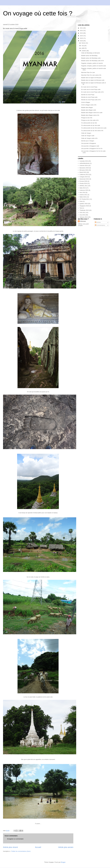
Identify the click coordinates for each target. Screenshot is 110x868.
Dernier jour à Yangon (88, 141)
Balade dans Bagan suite (89, 110)
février (84, 43)
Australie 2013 (84, 161)
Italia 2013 (83, 188)
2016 (82, 41)
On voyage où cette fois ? (38, 13)
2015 (82, 38)
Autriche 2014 (84, 166)
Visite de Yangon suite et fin (89, 138)
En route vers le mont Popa (89, 87)
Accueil (38, 847)
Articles (98, 222)
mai (83, 46)
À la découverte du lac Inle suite (91, 125)
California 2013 (84, 175)
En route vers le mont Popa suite (91, 89)
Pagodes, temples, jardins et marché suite (93, 66)
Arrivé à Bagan (86, 102)
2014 (82, 36)
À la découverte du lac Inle (89, 123)
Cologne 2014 (84, 177)
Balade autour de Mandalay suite (91, 58)
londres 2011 (83, 195)
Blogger (63, 862)
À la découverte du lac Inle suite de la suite (94, 128)
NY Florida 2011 (84, 199)
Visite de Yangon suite (88, 136)
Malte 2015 (83, 197)
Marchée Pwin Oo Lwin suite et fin (91, 75)
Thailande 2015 (84, 210)
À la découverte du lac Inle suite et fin (92, 131)
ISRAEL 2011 (84, 186)
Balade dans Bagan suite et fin (90, 115)
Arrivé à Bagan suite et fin (89, 105)
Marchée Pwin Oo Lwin (88, 72)
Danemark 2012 (84, 179)
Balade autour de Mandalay (89, 56)
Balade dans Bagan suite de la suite (92, 113)
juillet (83, 48)
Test (81, 208)
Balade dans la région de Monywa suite (93, 80)
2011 (82, 28)
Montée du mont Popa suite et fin (91, 100)
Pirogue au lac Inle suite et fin (90, 120)
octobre (84, 51)
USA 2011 (83, 212)
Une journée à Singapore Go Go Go (92, 148)
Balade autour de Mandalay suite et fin (92, 61)
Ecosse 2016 (83, 181)
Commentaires (100, 225)
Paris (81, 201)
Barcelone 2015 (84, 168)
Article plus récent (10, 847)
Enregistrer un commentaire (15, 839)
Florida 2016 (83, 183)
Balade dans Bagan (87, 107)
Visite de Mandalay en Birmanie (90, 53)
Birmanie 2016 (84, 170)
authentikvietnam (85, 163)
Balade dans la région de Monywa (91, 78)
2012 (82, 31)
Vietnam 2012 (84, 217)
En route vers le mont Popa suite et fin (92, 92)
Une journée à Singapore (89, 143)
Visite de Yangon (86, 133)
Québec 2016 (84, 204)
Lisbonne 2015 (84, 190)
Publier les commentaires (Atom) (21, 851)
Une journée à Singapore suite (90, 146)
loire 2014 (82, 192)
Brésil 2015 (83, 172)
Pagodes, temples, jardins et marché (92, 63)
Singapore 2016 (84, 206)
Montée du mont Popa (88, 95)
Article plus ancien (66, 847)
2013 (82, 33)
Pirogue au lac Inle (87, 118)
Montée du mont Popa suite (89, 97)
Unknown (83, 221)
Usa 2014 (82, 215)
